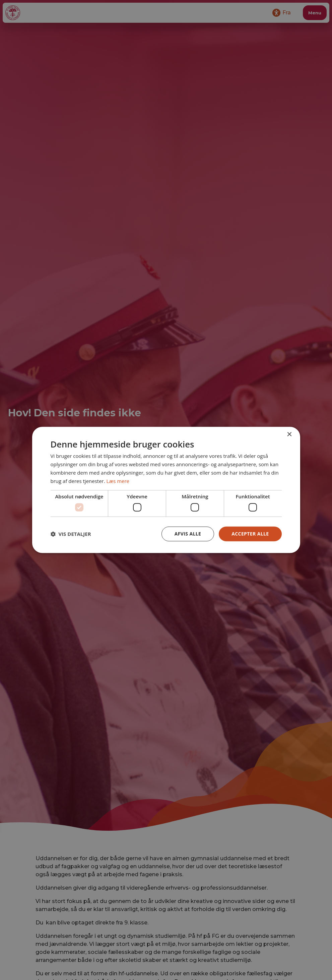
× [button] (289, 435)
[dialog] (166, 490)
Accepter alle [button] (250, 534)
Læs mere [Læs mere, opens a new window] (118, 481)
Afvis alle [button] (188, 534)
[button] (71, 534)
